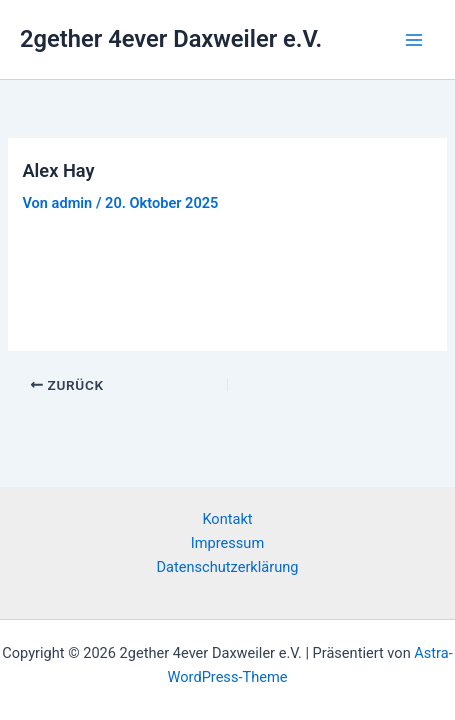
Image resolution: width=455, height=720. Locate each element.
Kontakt (227, 519)
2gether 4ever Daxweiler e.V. (171, 39)
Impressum (227, 543)
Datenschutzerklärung (228, 567)
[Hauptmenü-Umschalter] (414, 40)
